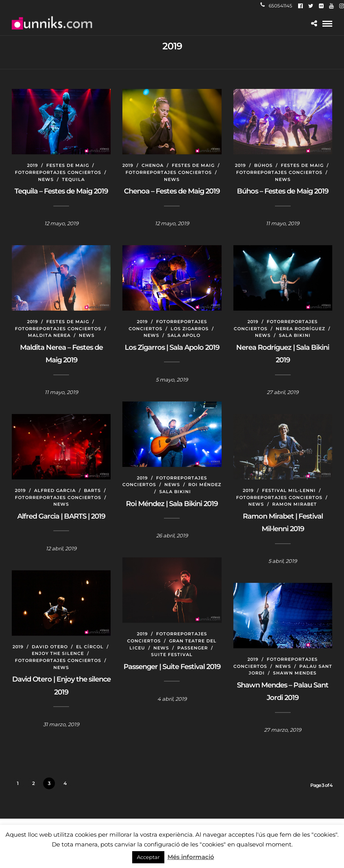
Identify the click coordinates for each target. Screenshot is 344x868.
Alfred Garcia (55, 490)
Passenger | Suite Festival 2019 (172, 667)
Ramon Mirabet (295, 504)
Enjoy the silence (58, 653)
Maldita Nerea (49, 335)
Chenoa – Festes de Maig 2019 (172, 191)
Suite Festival (172, 655)
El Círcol (90, 647)
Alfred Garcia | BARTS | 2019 (61, 516)
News (46, 179)
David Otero (50, 647)
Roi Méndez (205, 485)
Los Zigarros (190, 329)
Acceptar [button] (148, 857)
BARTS (92, 490)
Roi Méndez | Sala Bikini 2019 (172, 504)
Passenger (193, 648)
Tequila (73, 179)
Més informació (191, 857)
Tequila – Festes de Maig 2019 (61, 191)
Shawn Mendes (295, 673)
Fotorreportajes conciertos (58, 172)
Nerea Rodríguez (300, 329)
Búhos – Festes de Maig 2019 (283, 191)
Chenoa (153, 165)
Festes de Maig (68, 165)
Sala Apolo (184, 335)
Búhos (263, 165)
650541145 (276, 6)
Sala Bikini (295, 335)
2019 (33, 165)
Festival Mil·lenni (289, 490)
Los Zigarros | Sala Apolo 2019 (172, 347)
